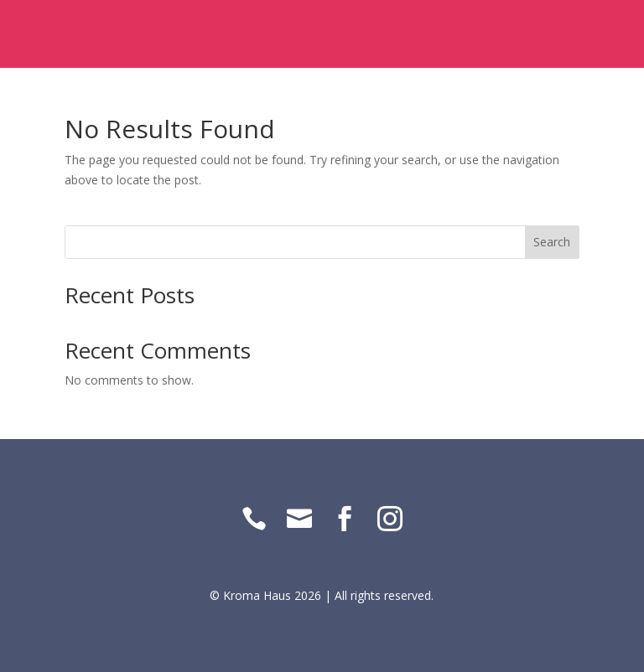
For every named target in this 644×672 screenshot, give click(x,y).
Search (552, 242)
